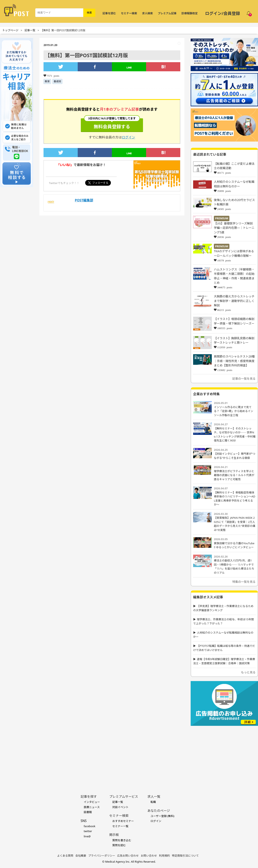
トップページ (10, 30)
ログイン (128, 137)
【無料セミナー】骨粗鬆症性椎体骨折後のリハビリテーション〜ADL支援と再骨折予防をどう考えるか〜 (235, 499)
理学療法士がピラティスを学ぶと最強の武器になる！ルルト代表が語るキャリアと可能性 (234, 475)
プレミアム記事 (167, 13)
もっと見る (248, 672)
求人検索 (148, 13)
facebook (90, 826)
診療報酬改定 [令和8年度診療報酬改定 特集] (190, 13)
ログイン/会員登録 (223, 13)
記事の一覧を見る (244, 379)
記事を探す (89, 796)
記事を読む (109, 13)
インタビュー (92, 802)
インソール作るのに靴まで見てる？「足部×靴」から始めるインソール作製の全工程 (233, 411)
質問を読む (119, 845)
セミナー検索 (129, 13)
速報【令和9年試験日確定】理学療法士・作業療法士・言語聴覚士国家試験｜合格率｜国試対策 (224, 661)
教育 (47, 81)
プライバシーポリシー (102, 856)
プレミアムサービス (124, 796)
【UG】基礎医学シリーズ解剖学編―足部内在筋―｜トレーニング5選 (234, 228)
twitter (88, 831)
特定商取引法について (185, 856)
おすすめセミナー (123, 821)
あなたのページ (159, 811)
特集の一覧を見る (244, 582)
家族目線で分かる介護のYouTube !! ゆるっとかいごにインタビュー (234, 545)
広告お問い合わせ (128, 856)
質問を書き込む (122, 840)
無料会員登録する (112, 124)
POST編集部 (84, 200)
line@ (87, 836)
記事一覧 (30, 30)
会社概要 (81, 856)
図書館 (88, 812)
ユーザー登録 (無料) (162, 816)
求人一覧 (154, 796)
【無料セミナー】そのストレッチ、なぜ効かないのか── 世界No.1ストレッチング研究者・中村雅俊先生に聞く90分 (235, 435)
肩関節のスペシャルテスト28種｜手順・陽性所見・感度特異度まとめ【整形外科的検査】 (234, 361)
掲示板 (114, 835)
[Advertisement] (224, 754)
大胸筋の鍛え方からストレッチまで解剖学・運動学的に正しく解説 (234, 301)
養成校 (57, 81)
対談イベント (120, 807)
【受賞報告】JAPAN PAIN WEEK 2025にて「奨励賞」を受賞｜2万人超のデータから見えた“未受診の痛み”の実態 (235, 524)
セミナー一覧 (120, 826)
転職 (153, 802)
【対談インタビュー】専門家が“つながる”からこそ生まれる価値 (235, 456)
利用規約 (165, 856)
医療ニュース (92, 807)
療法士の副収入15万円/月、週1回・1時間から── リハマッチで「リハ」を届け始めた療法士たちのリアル (234, 567)
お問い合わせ (149, 856)
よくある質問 (65, 856)
